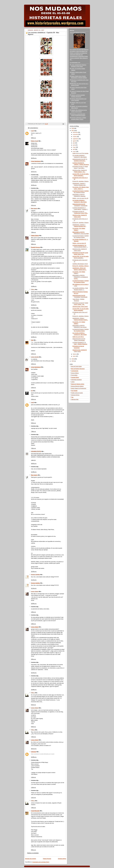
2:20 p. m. (33, 354)
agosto (75, 141)
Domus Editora (75, 373)
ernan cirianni (35, 592)
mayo (74, 147)
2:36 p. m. (33, 624)
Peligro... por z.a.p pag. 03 (79, 243)
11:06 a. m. (34, 286)
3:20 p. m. (33, 399)
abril (74, 149)
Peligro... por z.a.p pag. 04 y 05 (80, 198)
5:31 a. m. (33, 205)
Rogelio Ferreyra (36, 247)
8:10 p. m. (33, 705)
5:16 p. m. (33, 423)
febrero (75, 354)
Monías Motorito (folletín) (77, 386)
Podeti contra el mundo (77, 393)
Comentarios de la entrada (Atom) (41, 862)
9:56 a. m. (33, 244)
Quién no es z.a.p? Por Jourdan (81, 153)
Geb (32, 340)
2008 (73, 128)
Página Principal (47, 859)
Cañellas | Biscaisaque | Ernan (80, 264)
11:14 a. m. (34, 580)
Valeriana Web (75, 399)
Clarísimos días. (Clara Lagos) (80, 307)
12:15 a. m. (34, 185)
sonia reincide (35, 357)
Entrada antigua (62, 859)
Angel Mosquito (35, 811)
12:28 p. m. (34, 757)
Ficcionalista (74, 375)
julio (74, 143)
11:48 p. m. (34, 472)
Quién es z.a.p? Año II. (78, 337)
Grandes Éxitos (75, 377)
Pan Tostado (74, 391)
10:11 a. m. (34, 749)
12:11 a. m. (34, 172)
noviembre (76, 134)
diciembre (75, 132)
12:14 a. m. (34, 673)
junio (74, 145)
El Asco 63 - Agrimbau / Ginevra (81, 266)
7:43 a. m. (33, 737)
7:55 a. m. (33, 808)
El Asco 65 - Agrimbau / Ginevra (81, 181)
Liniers (73, 382)
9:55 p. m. (33, 138)
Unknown (34, 752)
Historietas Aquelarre (76, 380)
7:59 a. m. (33, 232)
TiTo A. (33, 290)
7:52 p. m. (33, 448)
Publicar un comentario (33, 853)
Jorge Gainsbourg (36, 161)
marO (33, 131)
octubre (75, 137)
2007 (73, 131)
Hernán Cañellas (35, 575)
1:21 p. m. (33, 798)
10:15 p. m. (34, 158)
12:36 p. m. (34, 337)
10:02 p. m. (34, 464)
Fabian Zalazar (35, 236)
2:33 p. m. (33, 364)
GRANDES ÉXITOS (36, 451)
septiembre (76, 139)
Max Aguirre (34, 208)
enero (74, 356)
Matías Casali (35, 141)
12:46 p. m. (34, 690)
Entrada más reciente (31, 859)
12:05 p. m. (34, 604)
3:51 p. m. (33, 659)
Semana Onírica (75, 395)
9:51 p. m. (33, 850)
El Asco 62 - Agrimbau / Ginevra (81, 316)
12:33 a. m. (34, 572)
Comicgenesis (75, 371)
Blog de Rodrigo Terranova (78, 369)
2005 (73, 361)
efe (32, 391)
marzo (75, 152)
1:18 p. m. (33, 777)
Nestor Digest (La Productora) (79, 388)
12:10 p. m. (34, 305)
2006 (73, 359)
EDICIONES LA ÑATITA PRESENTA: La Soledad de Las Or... (80, 277)
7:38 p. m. (33, 432)
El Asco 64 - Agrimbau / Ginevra (81, 223)
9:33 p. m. (33, 727)
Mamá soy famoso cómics (78, 384)
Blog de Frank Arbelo (76, 366)
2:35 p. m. (33, 612)
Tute (72, 397)
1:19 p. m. (33, 788)
